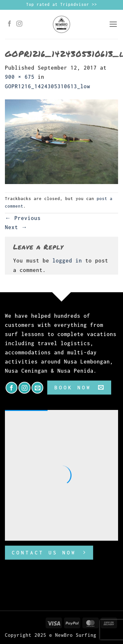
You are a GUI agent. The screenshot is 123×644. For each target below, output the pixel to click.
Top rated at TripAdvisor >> (62, 5)
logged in (67, 261)
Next (16, 227)
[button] (113, 24)
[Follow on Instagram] (20, 24)
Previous (23, 218)
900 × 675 (20, 77)
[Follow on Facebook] (10, 24)
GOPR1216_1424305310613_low (48, 86)
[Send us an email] (37, 388)
